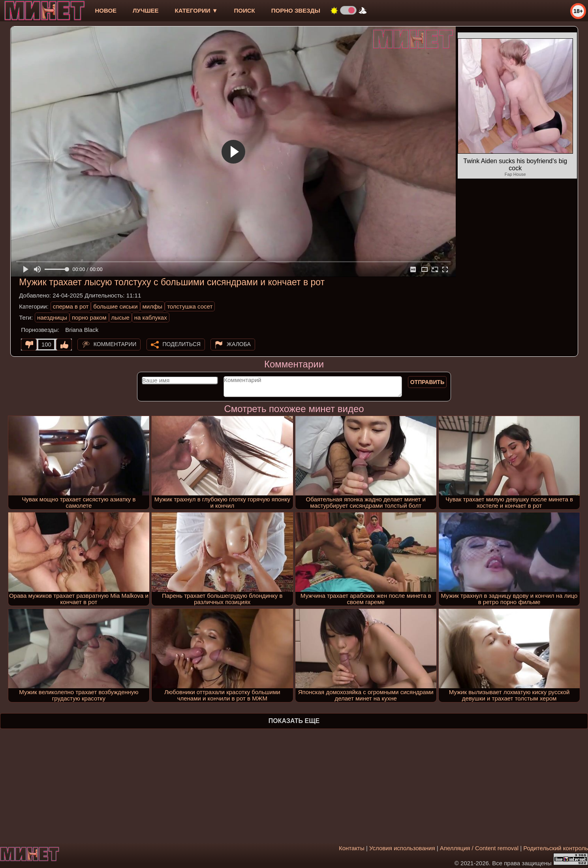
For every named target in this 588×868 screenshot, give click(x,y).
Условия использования (402, 848)
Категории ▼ (196, 10)
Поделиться (182, 344)
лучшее (146, 10)
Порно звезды (296, 10)
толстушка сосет (190, 306)
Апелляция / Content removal (479, 848)
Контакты (352, 848)
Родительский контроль (556, 848)
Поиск (245, 10)
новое (106, 10)
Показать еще (294, 721)
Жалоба (239, 344)
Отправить (427, 382)
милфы (153, 306)
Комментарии (115, 344)
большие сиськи (115, 306)
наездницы (52, 317)
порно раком (89, 317)
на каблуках (151, 317)
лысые (120, 317)
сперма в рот (71, 306)
